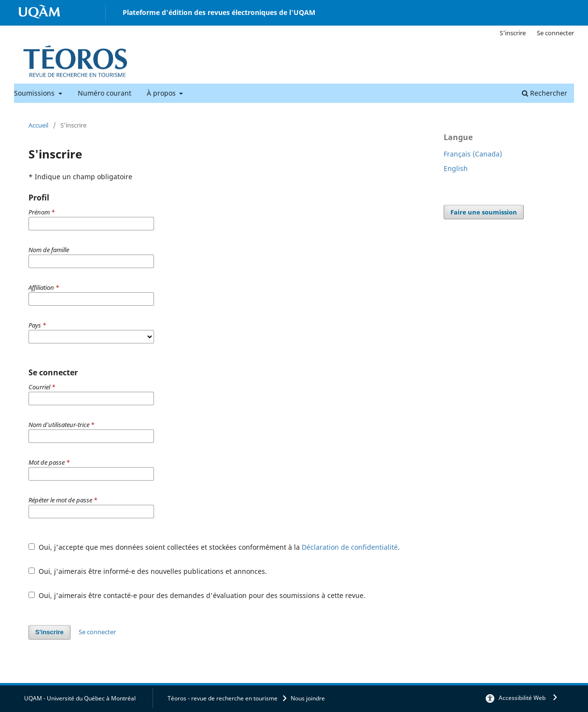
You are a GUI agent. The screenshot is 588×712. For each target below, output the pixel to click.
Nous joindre (308, 698)
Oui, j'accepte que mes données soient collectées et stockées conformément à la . (214, 547)
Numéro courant (105, 93)
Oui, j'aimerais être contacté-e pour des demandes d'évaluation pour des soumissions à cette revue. (197, 595)
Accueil (38, 125)
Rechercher (545, 93)
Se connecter (555, 33)
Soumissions (35, 93)
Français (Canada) (473, 154)
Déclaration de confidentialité (350, 547)
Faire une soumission (484, 212)
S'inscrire (513, 33)
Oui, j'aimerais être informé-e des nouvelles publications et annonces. (148, 571)
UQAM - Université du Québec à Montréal (80, 698)
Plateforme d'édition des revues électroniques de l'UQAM (219, 12)
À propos (162, 93)
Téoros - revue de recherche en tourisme (223, 698)
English (456, 168)
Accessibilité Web (522, 698)
